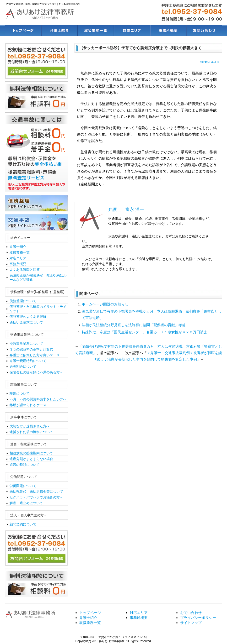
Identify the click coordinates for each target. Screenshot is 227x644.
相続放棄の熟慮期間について (31, 453)
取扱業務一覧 (20, 252)
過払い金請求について (26, 322)
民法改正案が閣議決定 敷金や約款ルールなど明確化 (38, 277)
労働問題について (23, 486)
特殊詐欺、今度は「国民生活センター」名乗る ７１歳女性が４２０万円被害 (144, 332)
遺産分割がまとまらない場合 (31, 459)
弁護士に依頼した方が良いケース (35, 355)
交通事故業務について (26, 344)
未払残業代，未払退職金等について (36, 492)
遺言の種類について (25, 465)
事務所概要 (18, 264)
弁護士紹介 (18, 247)
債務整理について (23, 301)
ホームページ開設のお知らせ (105, 304)
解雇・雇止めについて (26, 503)
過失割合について (23, 367)
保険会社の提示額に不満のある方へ (36, 372)
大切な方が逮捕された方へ (30, 426)
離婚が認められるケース (28, 405)
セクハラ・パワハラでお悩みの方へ (36, 497)
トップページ (90, 613)
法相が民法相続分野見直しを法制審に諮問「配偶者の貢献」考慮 (134, 325)
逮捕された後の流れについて (31, 432)
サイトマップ (191, 623)
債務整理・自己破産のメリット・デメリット (38, 309)
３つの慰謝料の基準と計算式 (31, 349)
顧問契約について (23, 524)
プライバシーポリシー (198, 618)
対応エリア (18, 258)
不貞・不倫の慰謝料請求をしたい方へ (38, 399)
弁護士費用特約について (28, 361)
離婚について (20, 393)
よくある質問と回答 (25, 270)
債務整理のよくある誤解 (28, 317)
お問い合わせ (191, 613)
